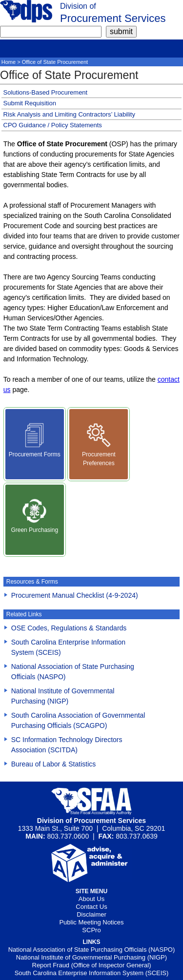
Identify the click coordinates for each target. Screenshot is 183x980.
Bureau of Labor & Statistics (54, 764)
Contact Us (91, 907)
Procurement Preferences (99, 445)
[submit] (121, 32)
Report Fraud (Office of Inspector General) (92, 965)
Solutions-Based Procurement (46, 92)
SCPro (91, 930)
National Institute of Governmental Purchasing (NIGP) (91, 957)
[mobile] (7, 47)
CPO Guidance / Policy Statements (53, 125)
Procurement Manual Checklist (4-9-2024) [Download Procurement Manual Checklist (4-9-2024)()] (75, 595)
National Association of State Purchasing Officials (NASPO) (92, 950)
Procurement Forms (35, 440)
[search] (51, 32)
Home (9, 62)
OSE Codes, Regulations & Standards (69, 628)
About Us (91, 899)
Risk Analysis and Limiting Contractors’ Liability (69, 114)
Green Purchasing (34, 516)
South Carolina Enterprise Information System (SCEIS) (92, 973)
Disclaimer (91, 914)
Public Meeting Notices (91, 922)
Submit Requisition (30, 103)
